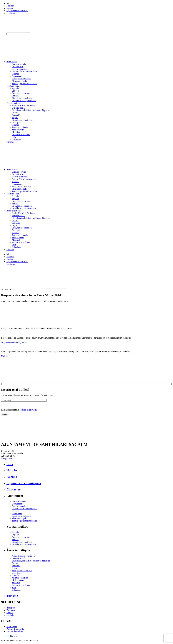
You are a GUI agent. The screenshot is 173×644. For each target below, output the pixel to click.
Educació (16, 115)
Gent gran (16, 122)
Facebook (11, 610)
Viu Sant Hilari (13, 86)
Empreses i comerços (21, 93)
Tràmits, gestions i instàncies (24, 84)
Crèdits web (12, 636)
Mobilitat (16, 132)
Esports (15, 118)
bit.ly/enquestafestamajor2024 (14, 342)
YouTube (10, 615)
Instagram (11, 608)
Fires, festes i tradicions (22, 98)
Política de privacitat (15, 629)
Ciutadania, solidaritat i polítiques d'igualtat (31, 110)
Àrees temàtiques (14, 103)
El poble (16, 91)
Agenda (10, 8)
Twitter (10, 613)
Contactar (11, 13)
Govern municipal (20, 69)
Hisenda (15, 74)
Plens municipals (19, 81)
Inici (8, 3)
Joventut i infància (20, 127)
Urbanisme (17, 139)
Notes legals (12, 627)
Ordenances (17, 76)
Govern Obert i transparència (24, 71)
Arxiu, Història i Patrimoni (24, 105)
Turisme (10, 142)
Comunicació (18, 67)
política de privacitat (28, 410)
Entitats (15, 96)
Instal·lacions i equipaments (24, 101)
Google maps (7, 458)
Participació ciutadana (21, 79)
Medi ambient (18, 130)
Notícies (10, 6)
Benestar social (18, 108)
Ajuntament (12, 62)
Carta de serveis (19, 64)
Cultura (15, 113)
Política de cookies (15, 631)
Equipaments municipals (17, 11)
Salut (14, 137)
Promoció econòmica (21, 135)
